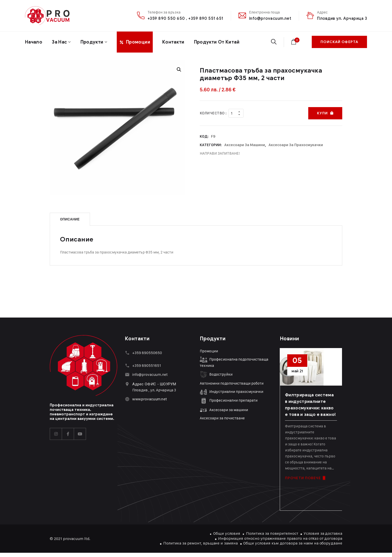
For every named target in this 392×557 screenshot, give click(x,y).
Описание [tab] (70, 219)
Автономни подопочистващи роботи (232, 383)
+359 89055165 (146, 365)
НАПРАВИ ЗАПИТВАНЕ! (220, 153)
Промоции (209, 351)
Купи (322, 113)
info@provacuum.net (270, 18)
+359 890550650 (147, 353)
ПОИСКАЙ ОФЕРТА (339, 42)
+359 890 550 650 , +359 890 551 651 (185, 18)
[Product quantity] (236, 113)
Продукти (92, 42)
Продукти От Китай (217, 42)
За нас (59, 42)
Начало (34, 42)
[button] (179, 70)
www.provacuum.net (149, 399)
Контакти (173, 42)
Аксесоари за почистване (222, 418)
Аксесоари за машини (245, 145)
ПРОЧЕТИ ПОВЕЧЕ (305, 478)
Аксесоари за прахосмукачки (296, 145)
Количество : (213, 113)
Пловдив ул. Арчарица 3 (342, 18)
